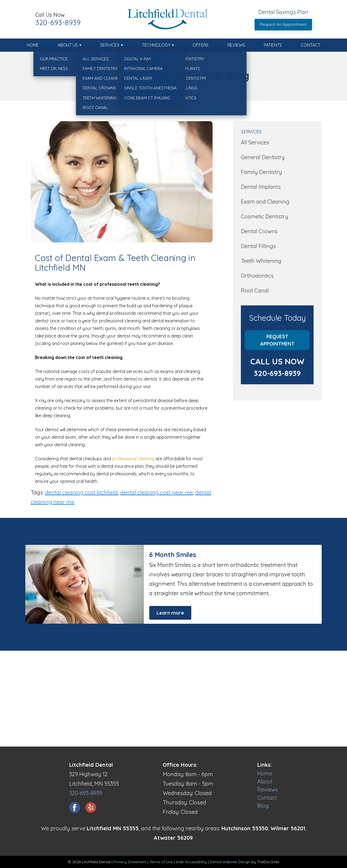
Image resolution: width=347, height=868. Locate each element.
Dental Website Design (230, 862)
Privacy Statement (130, 862)
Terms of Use (161, 862)
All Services (255, 142)
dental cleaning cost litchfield (81, 492)
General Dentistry (263, 157)
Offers (201, 45)
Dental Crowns (259, 231)
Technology (156, 45)
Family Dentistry (261, 172)
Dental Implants (261, 187)
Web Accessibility (191, 862)
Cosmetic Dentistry (265, 216)
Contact (310, 45)
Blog (263, 806)
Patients (273, 45)
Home (33, 45)
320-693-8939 (58, 22)
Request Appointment (277, 340)
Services (110, 45)
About (265, 781)
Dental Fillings (258, 246)
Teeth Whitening (261, 261)
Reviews (236, 45)
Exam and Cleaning (265, 202)
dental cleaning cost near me (157, 492)
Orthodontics (257, 276)
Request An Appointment (283, 24)
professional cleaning (133, 459)
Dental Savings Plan (283, 12)
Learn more (170, 613)
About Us (68, 45)
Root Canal (255, 290)
